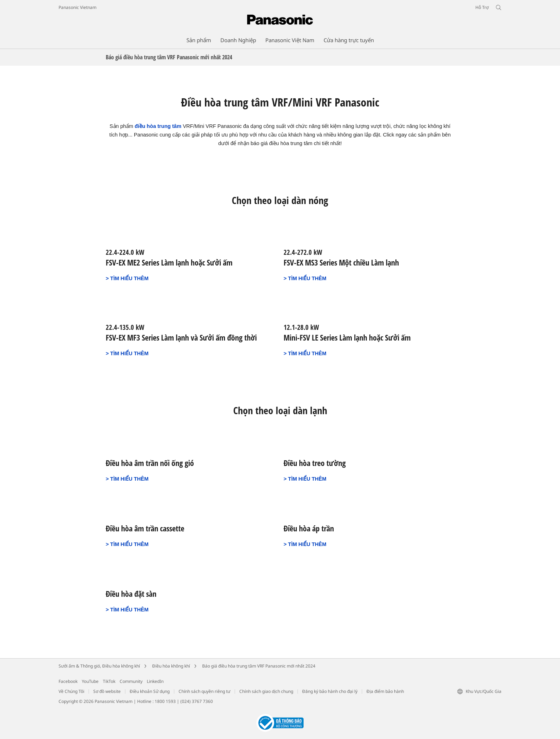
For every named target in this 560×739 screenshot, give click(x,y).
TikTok (109, 681)
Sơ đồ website (107, 691)
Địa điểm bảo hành (385, 691)
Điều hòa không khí (171, 666)
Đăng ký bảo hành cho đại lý (330, 691)
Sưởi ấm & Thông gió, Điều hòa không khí (99, 666)
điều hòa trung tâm (158, 126)
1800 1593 (165, 701)
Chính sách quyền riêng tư (204, 691)
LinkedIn (155, 681)
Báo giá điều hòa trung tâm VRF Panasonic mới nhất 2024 (259, 666)
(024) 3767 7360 (197, 701)
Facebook (68, 681)
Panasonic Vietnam (77, 7)
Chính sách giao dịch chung (266, 691)
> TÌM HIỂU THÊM (127, 278)
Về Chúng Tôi (71, 691)
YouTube (90, 681)
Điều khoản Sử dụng (150, 691)
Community (131, 681)
